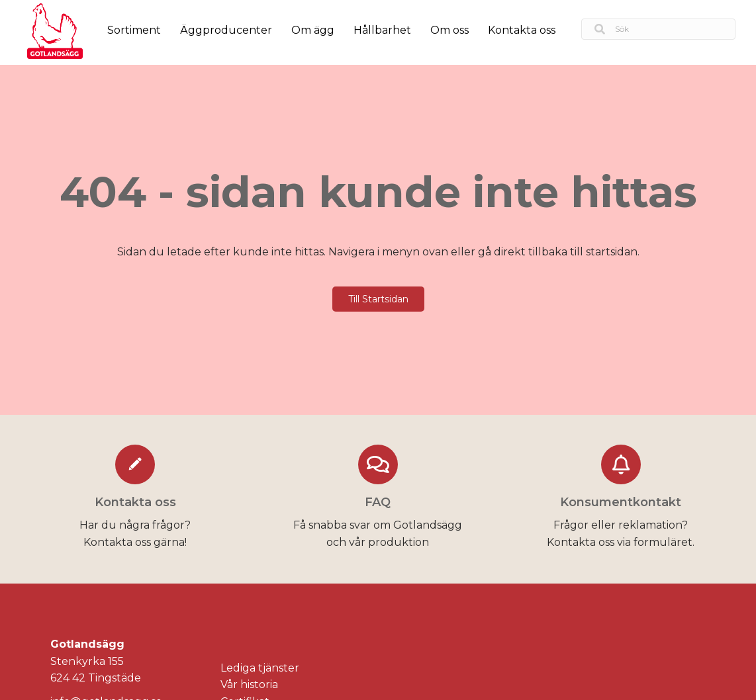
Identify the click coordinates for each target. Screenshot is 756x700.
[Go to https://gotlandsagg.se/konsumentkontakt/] (621, 499)
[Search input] (658, 29)
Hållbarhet (382, 30)
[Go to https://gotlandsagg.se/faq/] (378, 499)
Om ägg (313, 30)
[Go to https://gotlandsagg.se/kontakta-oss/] (135, 499)
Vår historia (249, 684)
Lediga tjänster (260, 668)
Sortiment (134, 30)
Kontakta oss (522, 30)
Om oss (449, 30)
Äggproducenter (226, 30)
